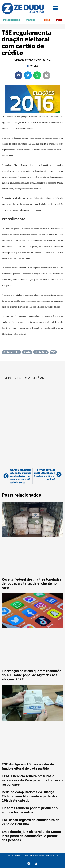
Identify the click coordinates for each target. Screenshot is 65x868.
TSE (53, 352)
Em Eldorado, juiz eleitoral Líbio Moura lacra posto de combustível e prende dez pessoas (31, 836)
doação (27, 352)
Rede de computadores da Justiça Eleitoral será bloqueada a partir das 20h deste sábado (30, 796)
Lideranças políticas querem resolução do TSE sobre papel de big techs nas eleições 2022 (32, 675)
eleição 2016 (41, 352)
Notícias (34, 66)
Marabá (31, 20)
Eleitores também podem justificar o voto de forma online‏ (30, 810)
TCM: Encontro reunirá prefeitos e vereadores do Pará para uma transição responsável (32, 780)
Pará (59, 20)
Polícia (46, 20)
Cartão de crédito (11, 352)
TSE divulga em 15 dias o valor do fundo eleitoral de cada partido (28, 766)
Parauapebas (11, 20)
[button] (18, 75)
